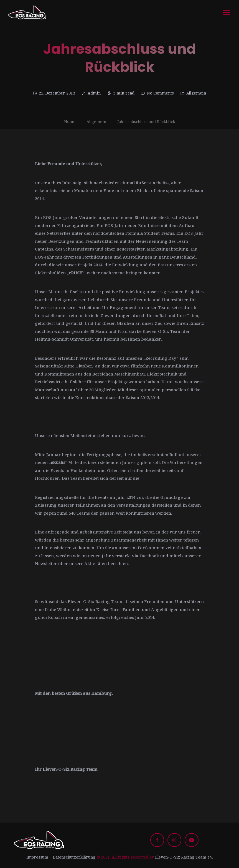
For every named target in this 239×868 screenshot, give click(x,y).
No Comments (160, 93)
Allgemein (196, 93)
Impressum (37, 857)
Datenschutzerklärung (74, 857)
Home (70, 122)
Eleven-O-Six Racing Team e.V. (184, 857)
